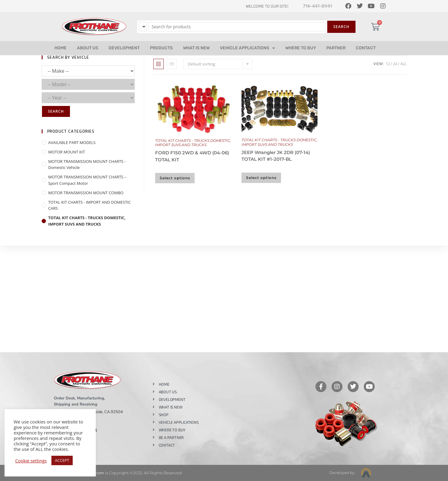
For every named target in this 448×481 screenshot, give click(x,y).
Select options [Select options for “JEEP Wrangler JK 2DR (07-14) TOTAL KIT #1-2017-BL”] (261, 178)
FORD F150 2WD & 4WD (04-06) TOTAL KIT (192, 156)
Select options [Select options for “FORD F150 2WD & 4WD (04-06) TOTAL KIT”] (175, 178)
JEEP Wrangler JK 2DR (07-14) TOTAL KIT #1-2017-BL (276, 156)
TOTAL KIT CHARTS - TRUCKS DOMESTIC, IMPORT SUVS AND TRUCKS (193, 143)
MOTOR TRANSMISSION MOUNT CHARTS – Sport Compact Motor (87, 180)
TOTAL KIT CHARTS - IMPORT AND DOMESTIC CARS (90, 205)
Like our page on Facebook (240, 370)
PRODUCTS (161, 48)
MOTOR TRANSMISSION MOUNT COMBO (86, 193)
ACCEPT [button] (62, 460)
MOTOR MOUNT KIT (67, 152)
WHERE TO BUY (301, 48)
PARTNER (336, 48)
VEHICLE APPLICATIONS (247, 48)
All (403, 64)
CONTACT (366, 48)
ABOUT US (88, 48)
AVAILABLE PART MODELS (72, 142)
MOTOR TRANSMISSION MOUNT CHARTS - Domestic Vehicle (87, 165)
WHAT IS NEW (196, 48)
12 (388, 64)
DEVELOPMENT (124, 48)
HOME (61, 48)
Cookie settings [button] (31, 461)
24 (395, 64)
